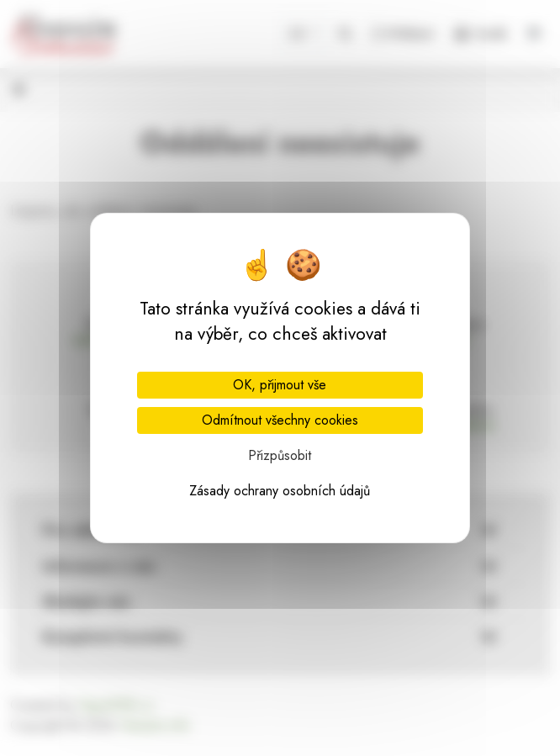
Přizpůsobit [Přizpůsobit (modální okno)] (280, 455)
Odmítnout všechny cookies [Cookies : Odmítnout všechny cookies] (280, 420)
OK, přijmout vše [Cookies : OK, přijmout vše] (280, 385)
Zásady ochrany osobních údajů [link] (280, 491)
